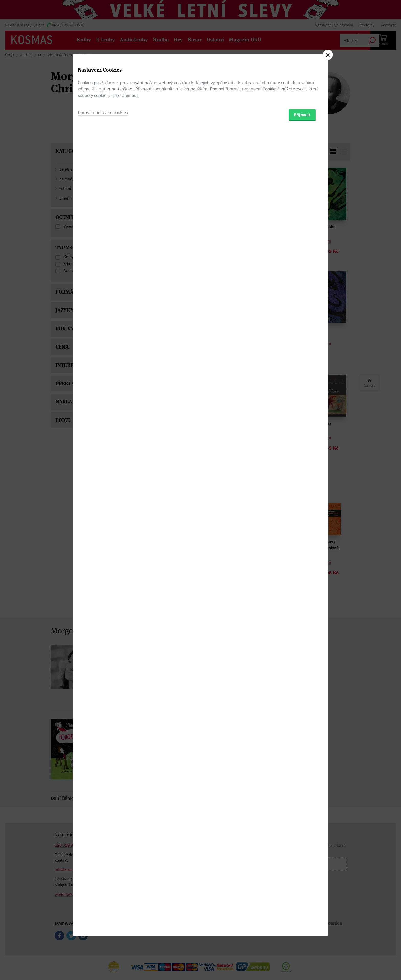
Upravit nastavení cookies (103, 518)
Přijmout (302, 520)
